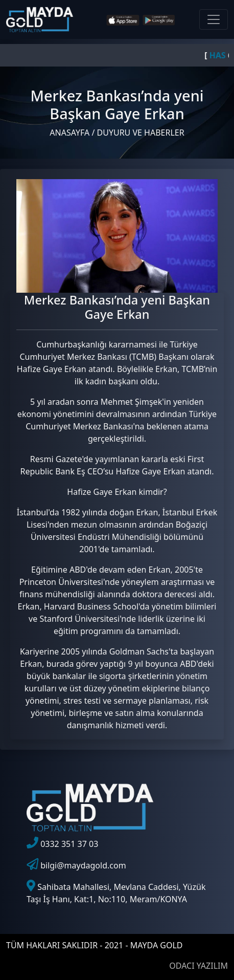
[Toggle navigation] (214, 19)
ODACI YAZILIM (198, 966)
